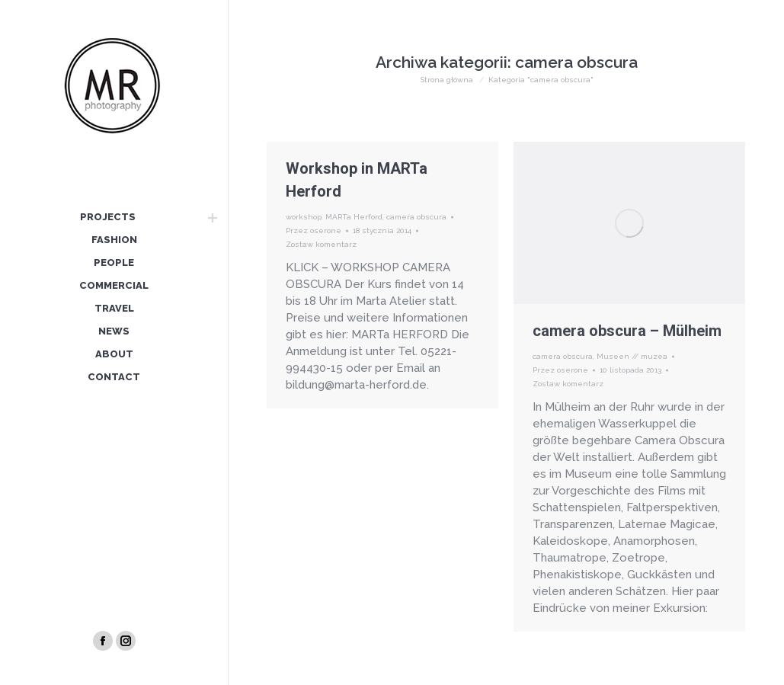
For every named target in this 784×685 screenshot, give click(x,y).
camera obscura (416, 217)
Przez (314, 230)
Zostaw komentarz (321, 244)
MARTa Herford (354, 217)
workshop (304, 217)
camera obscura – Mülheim (627, 331)
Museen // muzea (632, 356)
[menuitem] (107, 218)
